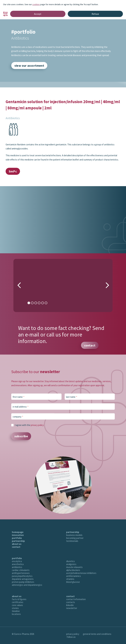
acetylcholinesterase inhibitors (81, 573)
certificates (18, 602)
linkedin (70, 605)
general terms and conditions (97, 634)
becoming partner (75, 538)
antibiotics (17, 567)
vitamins (70, 579)
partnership (18, 541)
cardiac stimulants (21, 570)
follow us (71, 637)
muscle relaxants (74, 567)
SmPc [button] (13, 171)
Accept (38, 14)
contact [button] (90, 345)
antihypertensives (21, 573)
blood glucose (73, 582)
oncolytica (17, 561)
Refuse (95, 14)
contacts (71, 602)
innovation (18, 535)
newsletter (72, 608)
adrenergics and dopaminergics (27, 585)
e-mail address (21, 407)
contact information (76, 599)
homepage (18, 532)
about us (17, 544)
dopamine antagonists (23, 579)
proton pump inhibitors (23, 582)
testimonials (72, 541)
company (18, 417)
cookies (36, 4)
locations (16, 614)
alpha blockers (73, 570)
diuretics (70, 561)
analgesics (71, 564)
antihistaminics (74, 576)
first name (19, 397)
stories (15, 608)
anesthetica (18, 564)
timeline (16, 611)
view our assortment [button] (29, 66)
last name (72, 397)
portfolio (17, 538)
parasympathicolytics (22, 576)
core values (17, 605)
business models (74, 535)
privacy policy (37, 425)
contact (16, 547)
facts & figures (19, 599)
